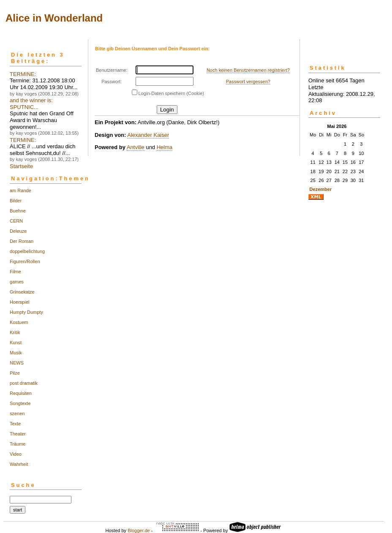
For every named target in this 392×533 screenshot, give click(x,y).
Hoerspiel (19, 302)
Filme (15, 272)
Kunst (16, 343)
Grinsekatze (22, 292)
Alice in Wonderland (54, 18)
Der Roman (22, 241)
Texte (15, 424)
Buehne (18, 211)
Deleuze (18, 231)
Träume (18, 444)
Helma (165, 147)
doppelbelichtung (27, 251)
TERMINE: (23, 74)
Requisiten (21, 393)
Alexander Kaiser (148, 135)
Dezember (321, 189)
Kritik (15, 332)
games (17, 282)
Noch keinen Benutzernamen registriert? (248, 70)
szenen (17, 413)
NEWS (17, 363)
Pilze (15, 373)
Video (16, 454)
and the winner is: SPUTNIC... (31, 104)
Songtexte (20, 403)
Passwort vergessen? (248, 82)
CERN (16, 221)
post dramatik (24, 383)
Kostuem (19, 322)
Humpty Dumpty (26, 312)
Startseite (21, 166)
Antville (136, 147)
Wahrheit (19, 464)
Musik (16, 353)
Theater (18, 434)
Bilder (16, 201)
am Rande (20, 190)
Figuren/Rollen (25, 261)
